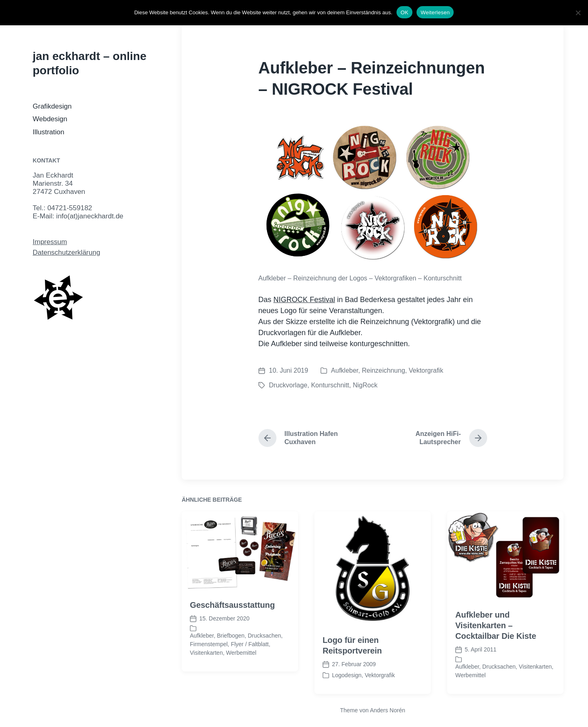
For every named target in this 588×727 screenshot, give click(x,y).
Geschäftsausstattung (232, 620)
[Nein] (578, 13)
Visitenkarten (206, 668)
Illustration (48, 132)
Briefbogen (231, 651)
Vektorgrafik (426, 370)
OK (404, 12)
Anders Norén (388, 710)
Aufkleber (345, 370)
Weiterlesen (435, 12)
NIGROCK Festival (304, 300)
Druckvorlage (288, 385)
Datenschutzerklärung (66, 252)
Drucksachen (265, 651)
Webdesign (50, 119)
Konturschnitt (330, 385)
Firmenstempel (209, 660)
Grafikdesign (52, 106)
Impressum (50, 242)
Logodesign (347, 691)
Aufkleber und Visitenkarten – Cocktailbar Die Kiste (496, 641)
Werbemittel (241, 668)
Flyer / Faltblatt (250, 660)
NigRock (365, 385)
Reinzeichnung (383, 370)
